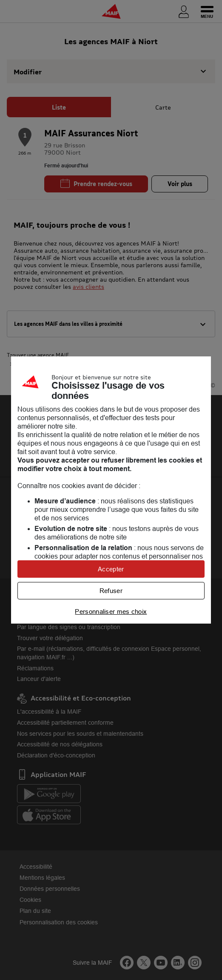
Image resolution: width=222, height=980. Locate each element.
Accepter (111, 569)
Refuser (111, 591)
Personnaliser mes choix (111, 611)
